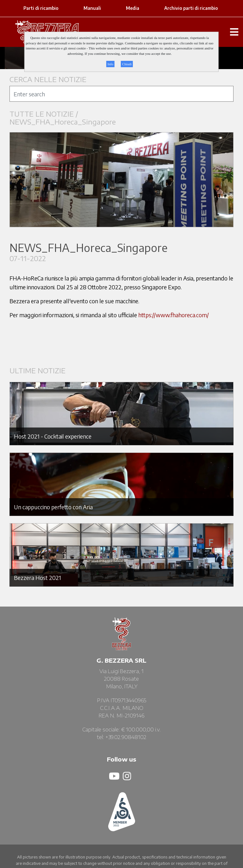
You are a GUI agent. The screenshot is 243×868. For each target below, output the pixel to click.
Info (110, 64)
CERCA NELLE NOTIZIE (48, 79)
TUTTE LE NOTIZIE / (45, 114)
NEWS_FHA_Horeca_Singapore (63, 122)
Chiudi (127, 64)
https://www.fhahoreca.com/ (174, 315)
